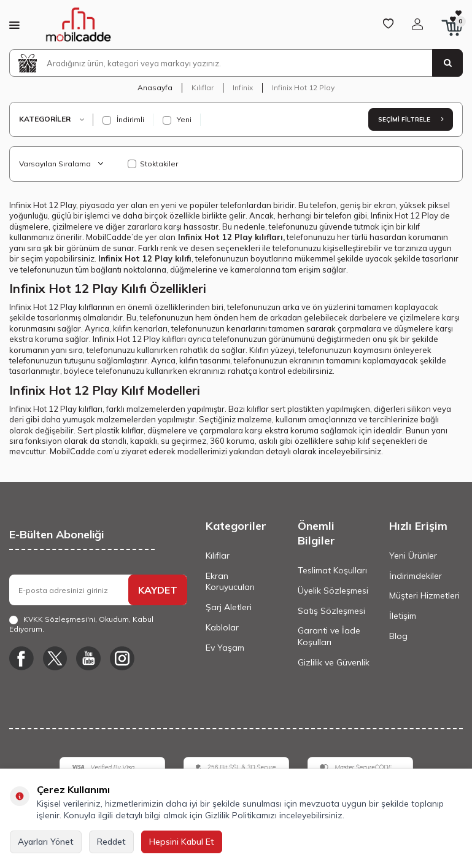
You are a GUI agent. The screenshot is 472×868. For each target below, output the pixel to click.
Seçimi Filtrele (411, 119)
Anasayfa (155, 87)
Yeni (177, 120)
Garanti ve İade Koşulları (329, 636)
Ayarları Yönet (46, 842)
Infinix (243, 87)
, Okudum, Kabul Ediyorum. (81, 624)
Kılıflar (203, 87)
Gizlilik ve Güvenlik (334, 662)
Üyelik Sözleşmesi (333, 591)
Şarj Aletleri (229, 607)
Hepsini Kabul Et (182, 842)
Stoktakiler (153, 164)
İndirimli (123, 120)
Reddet (111, 842)
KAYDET (158, 590)
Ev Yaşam (225, 648)
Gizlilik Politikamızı (241, 815)
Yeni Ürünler (413, 556)
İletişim (403, 616)
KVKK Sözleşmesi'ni (59, 619)
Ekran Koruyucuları (230, 582)
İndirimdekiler (416, 576)
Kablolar (222, 627)
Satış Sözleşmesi (331, 611)
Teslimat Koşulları (332, 570)
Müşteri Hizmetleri (424, 595)
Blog (398, 636)
